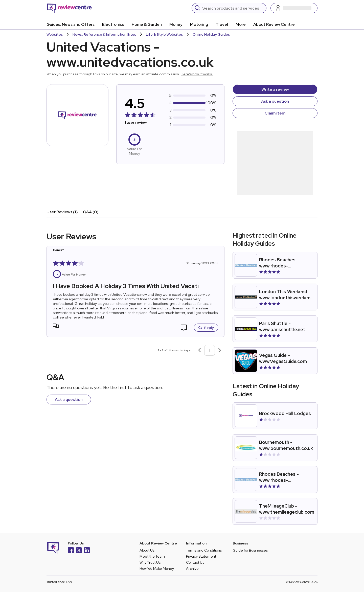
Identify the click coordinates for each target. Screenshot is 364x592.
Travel (222, 24)
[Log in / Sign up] (294, 8)
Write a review (275, 89)
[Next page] (220, 350)
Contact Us (195, 562)
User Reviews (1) (62, 212)
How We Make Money (157, 568)
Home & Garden (147, 24)
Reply (206, 328)
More (241, 24)
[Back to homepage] (69, 8)
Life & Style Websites (164, 34)
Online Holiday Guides (211, 34)
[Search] (233, 8)
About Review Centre (274, 24)
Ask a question (275, 101)
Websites (55, 34)
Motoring (199, 24)
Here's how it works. (197, 74)
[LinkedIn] (87, 551)
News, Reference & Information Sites (104, 34)
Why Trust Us (150, 562)
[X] (79, 551)
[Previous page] (199, 350)
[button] (56, 327)
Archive (192, 568)
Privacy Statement (201, 556)
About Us (147, 550)
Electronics (113, 24)
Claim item (275, 113)
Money (176, 24)
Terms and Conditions (204, 550)
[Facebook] (71, 551)
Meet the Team (152, 556)
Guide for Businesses (250, 550)
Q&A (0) (91, 212)
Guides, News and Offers (71, 24)
